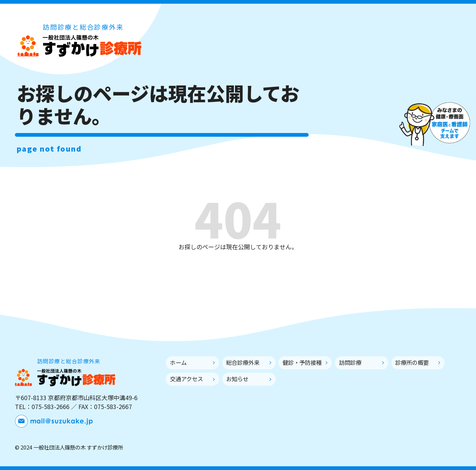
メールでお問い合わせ (413, 42)
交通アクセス (186, 379)
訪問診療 (350, 362)
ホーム (178, 362)
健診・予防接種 (302, 362)
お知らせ (237, 379)
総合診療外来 (243, 362)
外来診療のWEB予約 (413, 63)
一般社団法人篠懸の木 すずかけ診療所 (79, 46)
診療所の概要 (412, 362)
